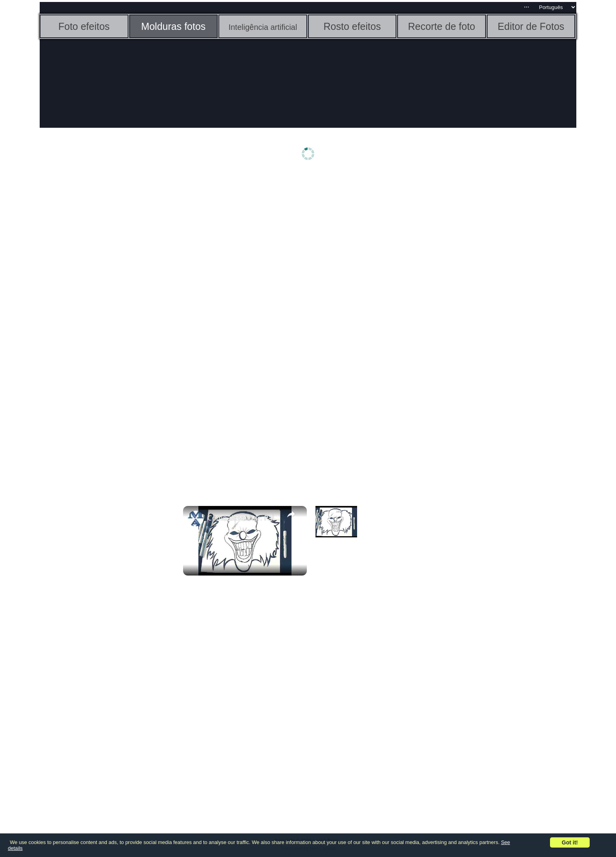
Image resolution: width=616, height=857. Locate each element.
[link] (196, 519)
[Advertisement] (101, 298)
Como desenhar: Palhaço (244, 518)
